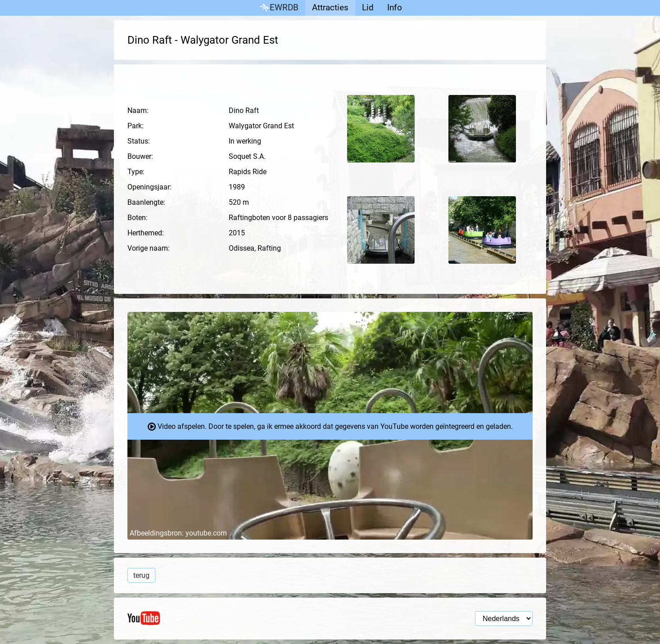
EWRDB (278, 8)
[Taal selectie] (504, 619)
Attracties (330, 7)
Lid (368, 7)
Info (395, 7)
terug (141, 575)
